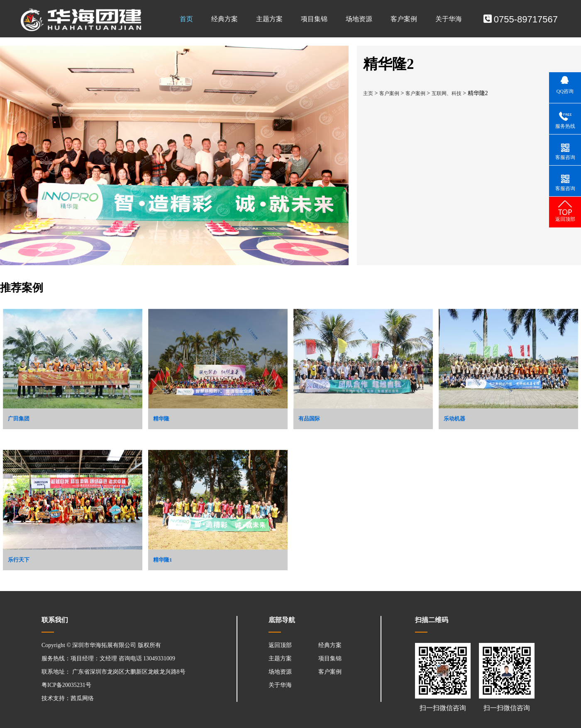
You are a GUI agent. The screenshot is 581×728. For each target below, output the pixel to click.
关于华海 (449, 19)
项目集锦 (314, 19)
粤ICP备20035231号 (66, 685)
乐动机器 (454, 419)
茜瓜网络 (82, 698)
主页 (368, 93)
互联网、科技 (447, 93)
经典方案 (225, 19)
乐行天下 (19, 560)
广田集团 (19, 419)
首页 (186, 19)
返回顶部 (280, 645)
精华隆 (161, 419)
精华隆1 (163, 560)
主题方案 (269, 19)
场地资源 (359, 19)
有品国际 (309, 419)
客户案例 (404, 19)
